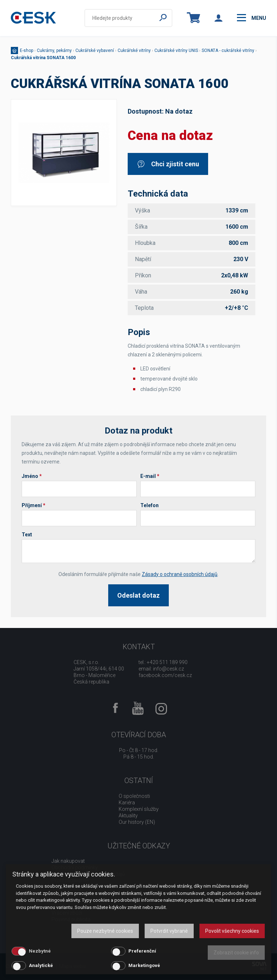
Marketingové (144, 965)
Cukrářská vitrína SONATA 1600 (43, 58)
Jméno (32, 476)
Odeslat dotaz (138, 595)
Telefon (150, 505)
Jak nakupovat (68, 861)
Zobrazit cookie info (236, 953)
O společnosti (134, 796)
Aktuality (128, 816)
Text (27, 535)
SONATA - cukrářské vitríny (228, 50)
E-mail (150, 476)
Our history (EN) (137, 822)
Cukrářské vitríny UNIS (176, 50)
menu (252, 18)
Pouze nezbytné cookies (105, 931)
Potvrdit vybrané (169, 931)
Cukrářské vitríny (134, 50)
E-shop (27, 50)
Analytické (41, 965)
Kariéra (127, 803)
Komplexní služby (139, 809)
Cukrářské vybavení (95, 50)
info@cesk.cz (168, 669)
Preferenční (142, 951)
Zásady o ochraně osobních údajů (180, 574)
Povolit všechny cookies (232, 931)
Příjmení (34, 505)
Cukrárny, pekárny (54, 50)
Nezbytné (40, 951)
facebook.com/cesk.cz (165, 675)
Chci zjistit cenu (168, 164)
